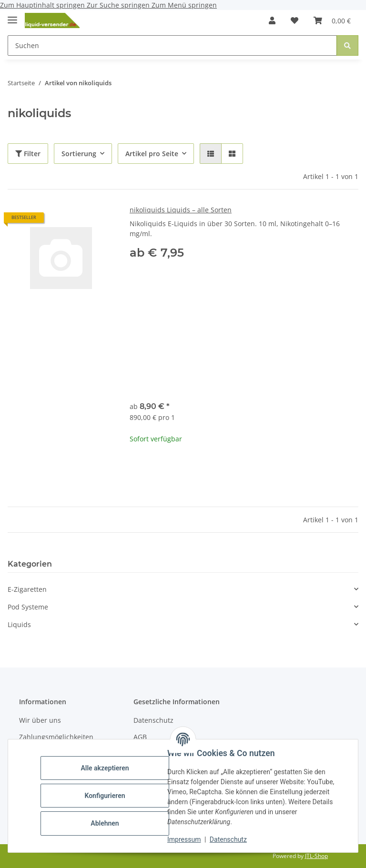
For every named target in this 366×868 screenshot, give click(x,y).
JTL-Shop (316, 856)
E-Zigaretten (27, 589)
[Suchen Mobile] (172, 45)
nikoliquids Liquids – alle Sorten (181, 210)
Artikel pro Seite (152, 154)
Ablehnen (105, 823)
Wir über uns (40, 720)
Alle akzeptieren (105, 768)
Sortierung (79, 154)
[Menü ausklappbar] (12, 16)
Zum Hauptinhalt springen (43, 5)
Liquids (19, 624)
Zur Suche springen (119, 5)
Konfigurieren (105, 796)
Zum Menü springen (184, 5)
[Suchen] (347, 45)
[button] (272, 20)
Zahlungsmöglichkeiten (56, 737)
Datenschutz (228, 839)
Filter (28, 154)
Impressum (184, 839)
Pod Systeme (28, 607)
